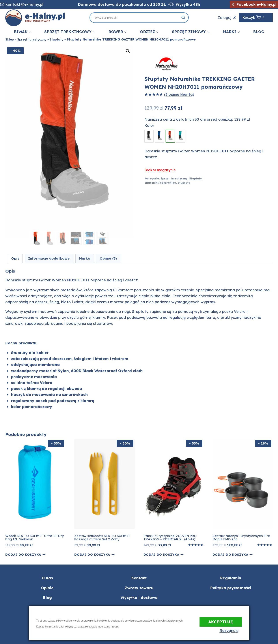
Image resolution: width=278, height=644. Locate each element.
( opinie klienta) (179, 94)
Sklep (10, 39)
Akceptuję (221, 620)
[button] (128, 51)
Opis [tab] (15, 258)
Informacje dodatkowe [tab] (49, 258)
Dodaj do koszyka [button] (25, 555)
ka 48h (194, 4)
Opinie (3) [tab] (108, 258)
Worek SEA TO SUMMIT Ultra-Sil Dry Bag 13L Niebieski (35, 537)
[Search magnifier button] (183, 18)
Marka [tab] (85, 258)
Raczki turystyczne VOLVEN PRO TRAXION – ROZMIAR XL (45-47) (170, 537)
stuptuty (184, 183)
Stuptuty (56, 39)
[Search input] (161, 18)
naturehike (168, 183)
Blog (259, 32)
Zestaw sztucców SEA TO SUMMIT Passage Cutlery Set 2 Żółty (102, 537)
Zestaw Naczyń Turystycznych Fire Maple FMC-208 (241, 537)
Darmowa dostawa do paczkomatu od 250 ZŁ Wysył (132, 4)
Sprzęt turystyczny (32, 39)
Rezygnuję (232, 630)
